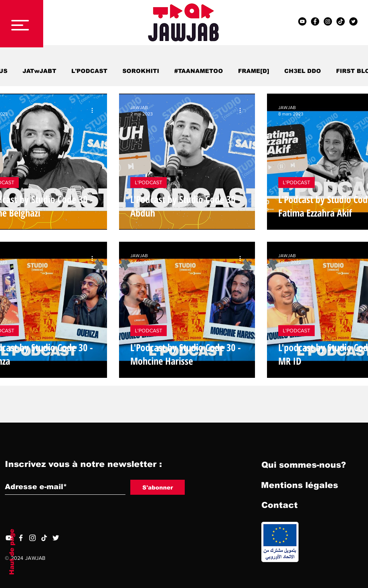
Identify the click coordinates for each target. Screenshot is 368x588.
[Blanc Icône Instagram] (32, 538)
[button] (20, 25)
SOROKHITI (141, 71)
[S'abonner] (158, 487)
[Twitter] (56, 538)
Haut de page (12, 552)
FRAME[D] (254, 71)
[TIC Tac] (341, 21)
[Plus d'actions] (95, 110)
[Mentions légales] (299, 485)
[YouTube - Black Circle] (302, 21)
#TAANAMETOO (199, 71)
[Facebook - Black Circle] (315, 21)
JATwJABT (39, 71)
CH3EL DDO (303, 71)
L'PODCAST (89, 71)
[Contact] (279, 505)
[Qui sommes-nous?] (304, 465)
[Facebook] (21, 538)
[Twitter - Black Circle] (353, 21)
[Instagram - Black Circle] (328, 21)
